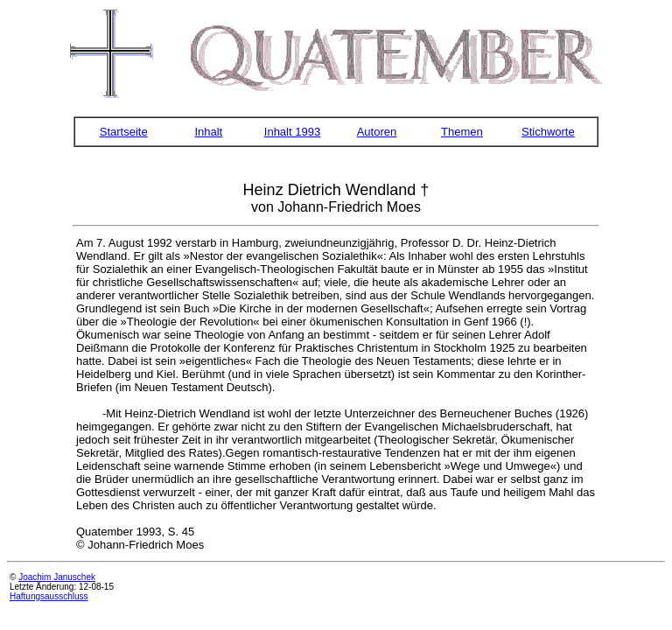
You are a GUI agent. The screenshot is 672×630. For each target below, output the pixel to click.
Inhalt (208, 132)
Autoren (377, 132)
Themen (462, 132)
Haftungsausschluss (49, 596)
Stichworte (548, 132)
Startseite (124, 132)
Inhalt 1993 (292, 132)
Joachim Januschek (57, 577)
